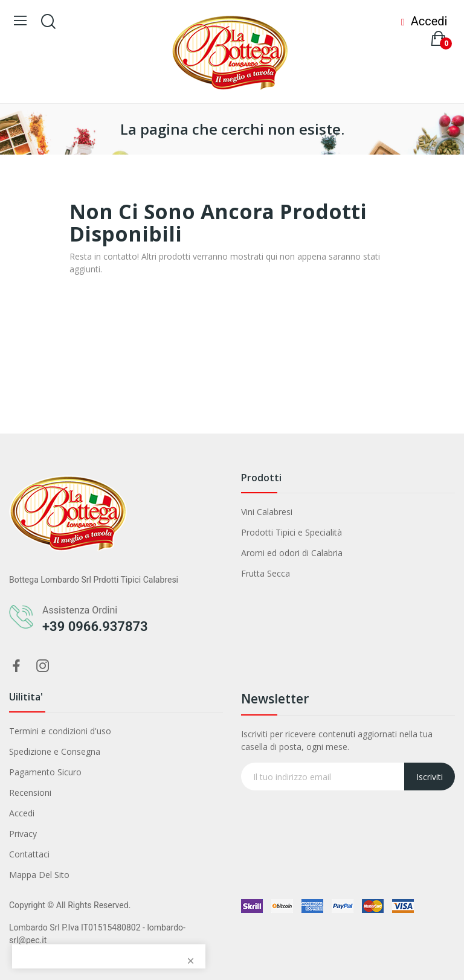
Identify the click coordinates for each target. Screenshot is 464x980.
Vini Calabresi (267, 512)
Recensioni (30, 793)
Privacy (23, 834)
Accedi (22, 813)
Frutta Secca (266, 573)
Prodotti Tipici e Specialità (292, 532)
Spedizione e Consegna (55, 751)
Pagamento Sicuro (45, 772)
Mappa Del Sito (39, 875)
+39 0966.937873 (95, 626)
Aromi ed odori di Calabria (292, 553)
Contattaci (29, 854)
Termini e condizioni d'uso (60, 731)
